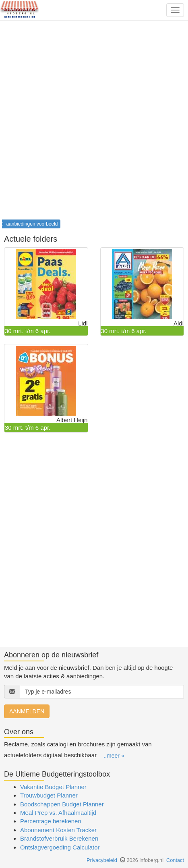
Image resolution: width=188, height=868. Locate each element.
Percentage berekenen (51, 821)
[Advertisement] (94, 123)
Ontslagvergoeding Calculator (60, 847)
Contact (175, 860)
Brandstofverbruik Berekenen (59, 838)
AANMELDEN (27, 711)
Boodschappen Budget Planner (62, 804)
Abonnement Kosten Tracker (58, 830)
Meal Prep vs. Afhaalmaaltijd (58, 813)
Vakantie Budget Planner (53, 787)
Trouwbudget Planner (49, 795)
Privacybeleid (102, 860)
